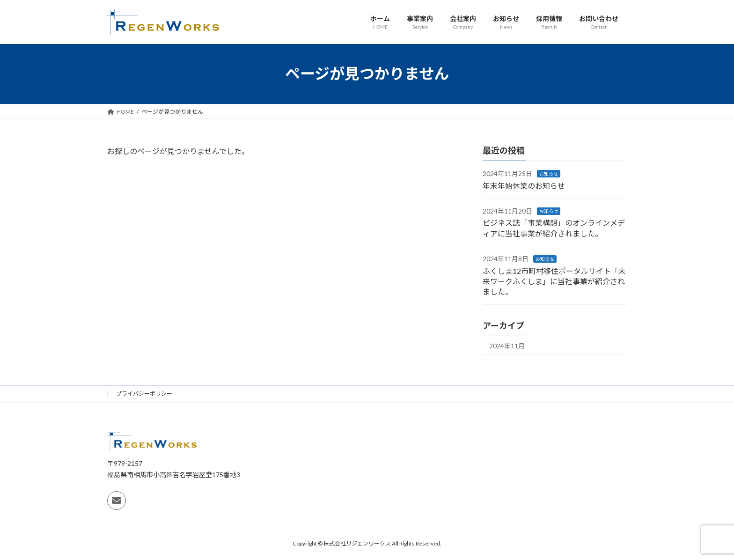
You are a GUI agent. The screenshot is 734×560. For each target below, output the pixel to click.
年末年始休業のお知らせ (524, 185)
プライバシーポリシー (144, 394)
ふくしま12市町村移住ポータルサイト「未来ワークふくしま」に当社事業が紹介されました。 (554, 281)
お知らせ (549, 174)
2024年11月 (507, 345)
